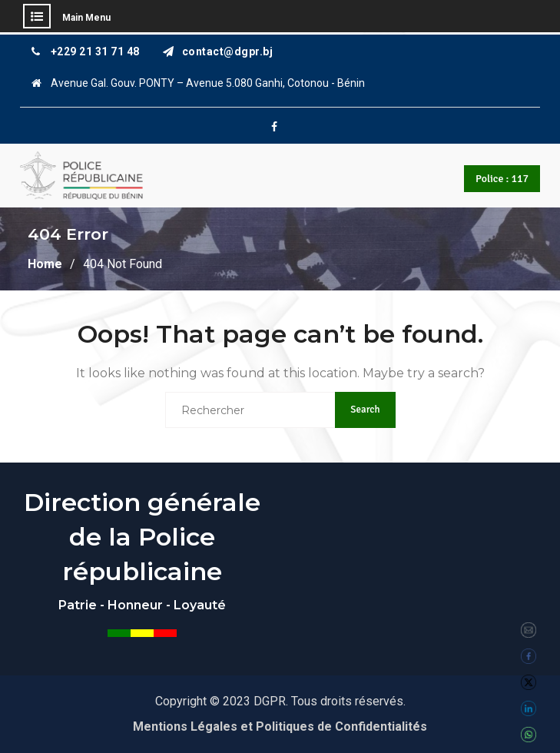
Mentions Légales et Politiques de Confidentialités (280, 726)
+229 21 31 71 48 (95, 52)
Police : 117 (502, 179)
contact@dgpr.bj (228, 52)
